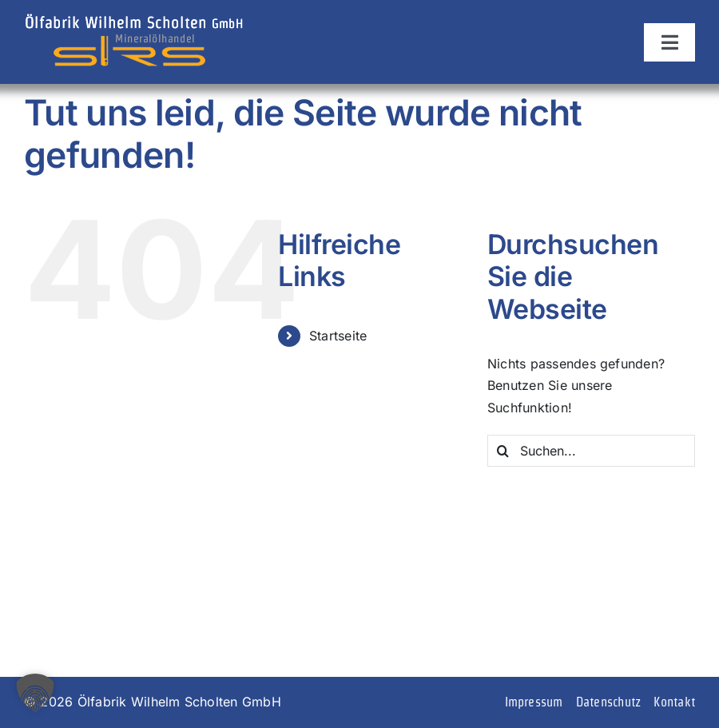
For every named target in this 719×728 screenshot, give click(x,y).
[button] (35, 693)
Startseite (338, 336)
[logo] (134, 18)
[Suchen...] (591, 451)
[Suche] (503, 451)
